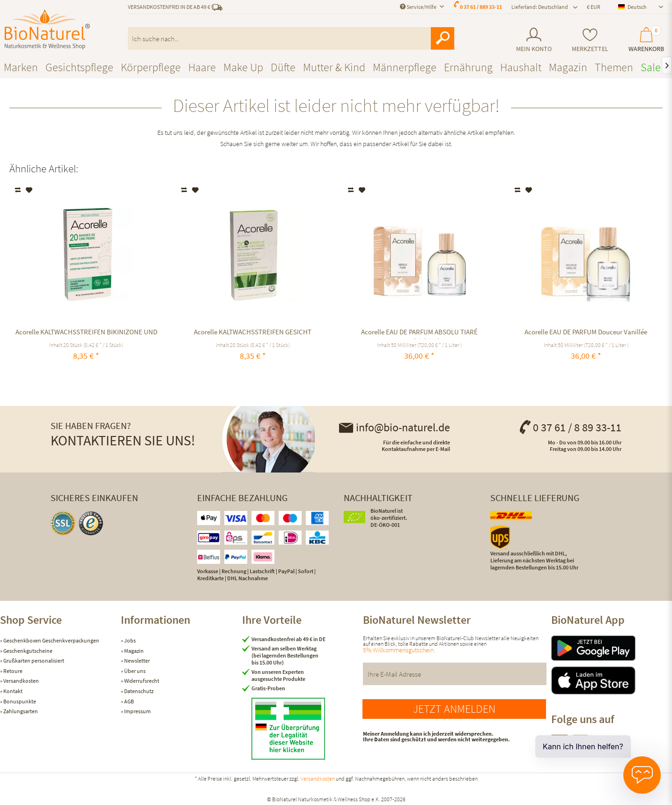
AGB (129, 701)
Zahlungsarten (20, 711)
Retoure (12, 671)
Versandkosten (21, 681)
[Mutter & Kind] (334, 67)
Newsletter (137, 661)
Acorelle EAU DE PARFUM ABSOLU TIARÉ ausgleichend (419, 333)
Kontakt (12, 691)
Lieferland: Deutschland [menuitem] (540, 7)
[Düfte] (283, 67)
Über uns (134, 671)
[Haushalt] (521, 67)
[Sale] (651, 67)
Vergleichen (18, 190)
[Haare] (202, 67)
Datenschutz (138, 691)
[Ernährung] (468, 67)
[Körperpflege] (151, 67)
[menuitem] (534, 40)
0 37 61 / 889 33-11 (481, 7)
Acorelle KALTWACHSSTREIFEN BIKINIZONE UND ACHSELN (86, 333)
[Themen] (614, 67)
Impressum (137, 711)
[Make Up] (243, 67)
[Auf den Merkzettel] (29, 190)
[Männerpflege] (405, 67)
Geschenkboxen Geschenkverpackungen (51, 640)
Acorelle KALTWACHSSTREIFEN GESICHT (253, 332)
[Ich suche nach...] (291, 38)
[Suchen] (443, 38)
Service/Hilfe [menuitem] (419, 7)
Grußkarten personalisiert (33, 661)
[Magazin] (568, 67)
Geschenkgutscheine (27, 651)
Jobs (129, 640)
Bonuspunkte (19, 701)
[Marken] (21, 67)
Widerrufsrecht (141, 681)
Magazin (133, 651)
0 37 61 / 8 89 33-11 (570, 427)
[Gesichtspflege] (79, 67)
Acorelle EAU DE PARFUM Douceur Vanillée (586, 332)
